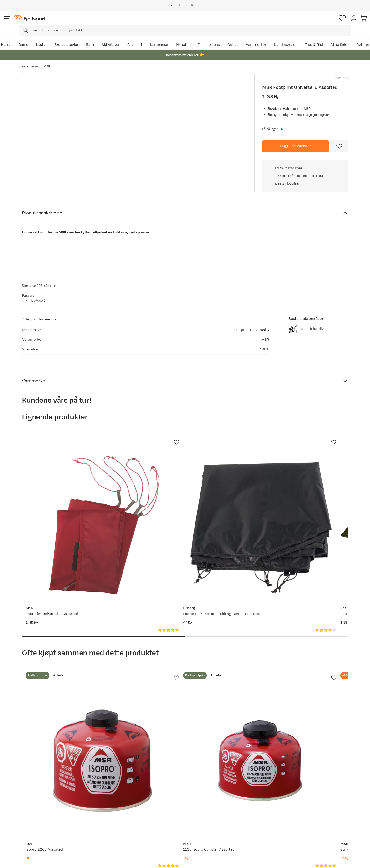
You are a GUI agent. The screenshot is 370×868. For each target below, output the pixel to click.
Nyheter (234, 37)
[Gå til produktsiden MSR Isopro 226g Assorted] (58, 647)
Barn (111, 37)
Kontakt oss (37, 836)
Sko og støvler (88, 37)
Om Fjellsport (170, 798)
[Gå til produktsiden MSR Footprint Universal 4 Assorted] (58, 482)
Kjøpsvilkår (339, 861)
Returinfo (35, 813)
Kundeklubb (169, 805)
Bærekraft (167, 828)
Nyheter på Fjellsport (110, 805)
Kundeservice (336, 37)
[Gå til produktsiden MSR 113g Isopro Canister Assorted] (143, 647)
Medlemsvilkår (171, 813)
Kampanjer (210, 37)
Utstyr (63, 37)
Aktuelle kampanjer (109, 798)
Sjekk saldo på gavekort (47, 805)
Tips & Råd (36, 821)
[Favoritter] (315, 23)
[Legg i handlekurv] (295, 140)
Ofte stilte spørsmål (44, 798)
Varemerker (307, 37)
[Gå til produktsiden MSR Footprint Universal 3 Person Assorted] (312, 482)
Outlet (284, 37)
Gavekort (100, 821)
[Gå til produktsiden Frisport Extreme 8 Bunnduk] (227, 482)
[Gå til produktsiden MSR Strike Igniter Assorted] (227, 647)
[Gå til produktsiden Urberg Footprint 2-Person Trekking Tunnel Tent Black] (143, 482)
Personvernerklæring (310, 861)
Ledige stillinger (172, 821)
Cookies (361, 861)
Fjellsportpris (259, 37)
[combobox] (189, 23)
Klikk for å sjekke (305, 206)
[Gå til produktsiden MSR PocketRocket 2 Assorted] (312, 647)
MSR (47, 62)
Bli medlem (328, 757)
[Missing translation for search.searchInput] (95, 23)
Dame (44, 37)
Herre (27, 37)
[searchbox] (195, 23)
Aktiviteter (132, 37)
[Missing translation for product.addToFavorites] (339, 140)
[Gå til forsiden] (46, 23)
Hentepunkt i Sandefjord (47, 828)
